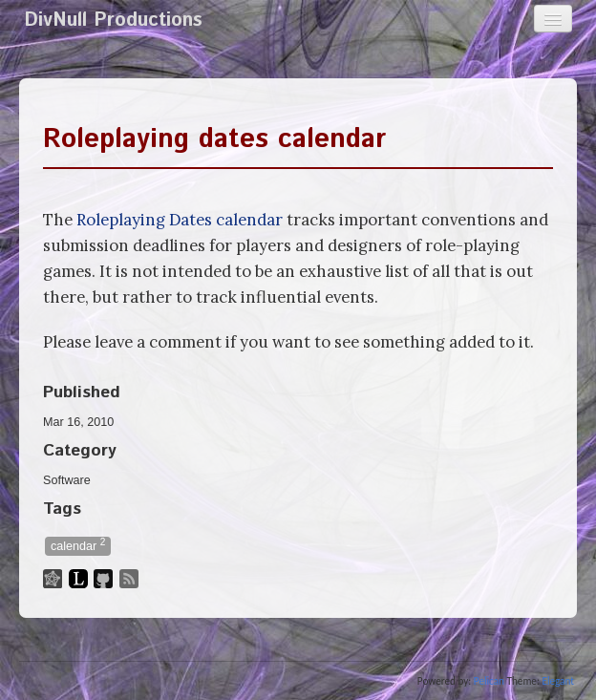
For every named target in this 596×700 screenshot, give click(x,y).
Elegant (558, 681)
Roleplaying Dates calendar (180, 220)
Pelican (489, 681)
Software (67, 480)
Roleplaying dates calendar (214, 139)
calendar (78, 545)
